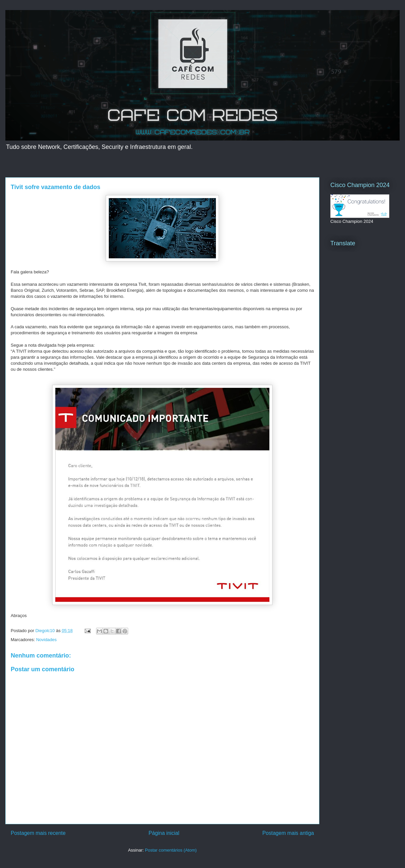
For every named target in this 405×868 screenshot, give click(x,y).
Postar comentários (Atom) (171, 850)
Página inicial (164, 833)
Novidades (46, 640)
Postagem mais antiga (288, 833)
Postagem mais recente (38, 833)
